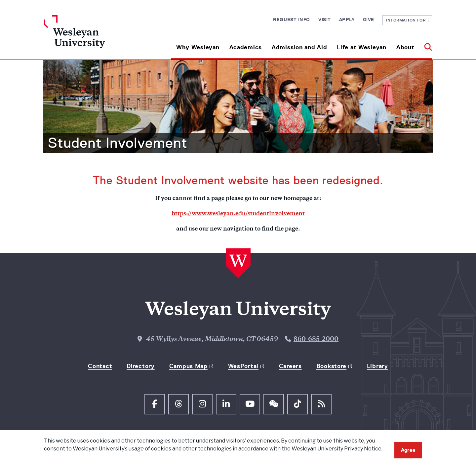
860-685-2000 (316, 339)
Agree (408, 450)
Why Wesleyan (198, 47)
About (405, 47)
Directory (140, 366)
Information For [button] (407, 20)
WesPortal (243, 366)
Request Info (292, 20)
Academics (246, 47)
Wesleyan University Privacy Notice (337, 449)
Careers (290, 366)
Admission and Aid (299, 47)
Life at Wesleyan (362, 47)
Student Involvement (118, 143)
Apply (347, 20)
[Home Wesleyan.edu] (93, 37)
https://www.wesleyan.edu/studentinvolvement (238, 214)
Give (369, 20)
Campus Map (188, 366)
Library (377, 366)
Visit (325, 20)
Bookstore (331, 366)
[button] (426, 45)
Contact (100, 366)
